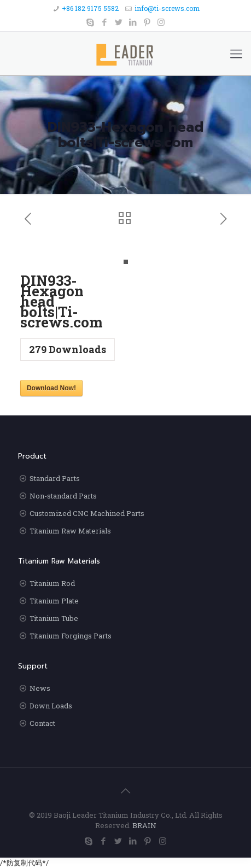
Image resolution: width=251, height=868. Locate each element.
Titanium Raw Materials (70, 531)
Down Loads (51, 706)
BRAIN (144, 825)
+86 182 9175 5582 (90, 8)
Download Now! (51, 388)
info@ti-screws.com (167, 8)
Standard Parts (55, 478)
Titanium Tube (54, 618)
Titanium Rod (52, 583)
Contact (42, 723)
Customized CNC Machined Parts (87, 513)
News (40, 688)
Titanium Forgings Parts (71, 636)
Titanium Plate (54, 601)
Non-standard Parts (63, 496)
